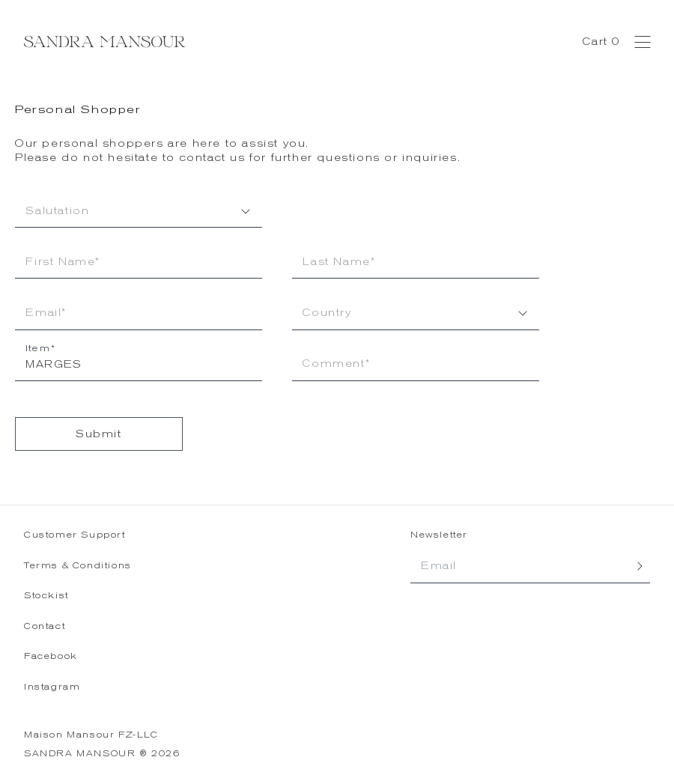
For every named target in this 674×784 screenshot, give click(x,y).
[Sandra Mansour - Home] (105, 42)
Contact (45, 626)
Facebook (51, 656)
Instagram (52, 687)
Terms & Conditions (78, 566)
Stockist (46, 596)
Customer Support (75, 535)
